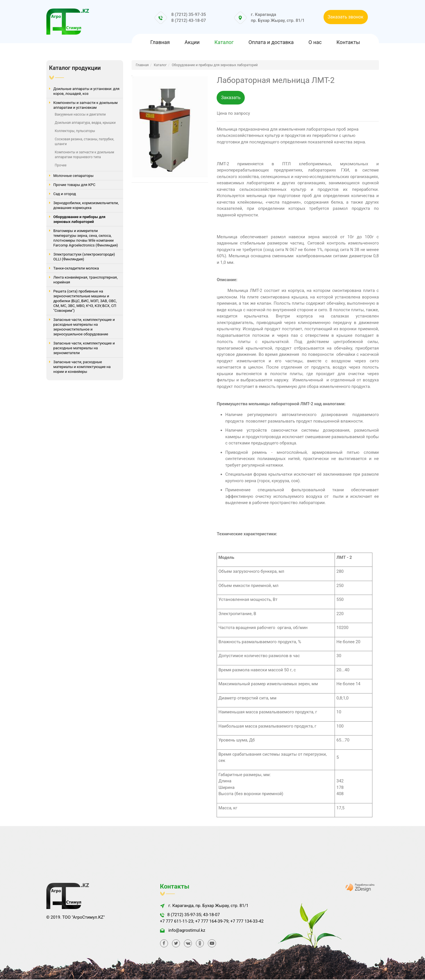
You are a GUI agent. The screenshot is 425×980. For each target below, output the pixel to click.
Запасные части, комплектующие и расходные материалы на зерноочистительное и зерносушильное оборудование (84, 327)
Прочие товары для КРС (74, 185)
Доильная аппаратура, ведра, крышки (85, 123)
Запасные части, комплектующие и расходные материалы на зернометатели (84, 348)
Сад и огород (65, 194)
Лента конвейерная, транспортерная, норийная (86, 280)
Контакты (348, 42)
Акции (192, 42)
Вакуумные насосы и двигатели (80, 114)
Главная (160, 42)
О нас (315, 42)
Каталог (224, 42)
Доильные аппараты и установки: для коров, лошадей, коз (87, 91)
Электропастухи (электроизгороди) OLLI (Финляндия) (84, 257)
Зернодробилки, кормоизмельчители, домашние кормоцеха (86, 205)
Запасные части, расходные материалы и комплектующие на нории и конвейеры (82, 367)
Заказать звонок (346, 17)
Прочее (61, 165)
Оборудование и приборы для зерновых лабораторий (79, 219)
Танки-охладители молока (76, 268)
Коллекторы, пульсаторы (75, 131)
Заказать (231, 98)
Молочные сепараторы (74, 176)
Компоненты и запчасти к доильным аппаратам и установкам (86, 105)
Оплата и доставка (271, 42)
